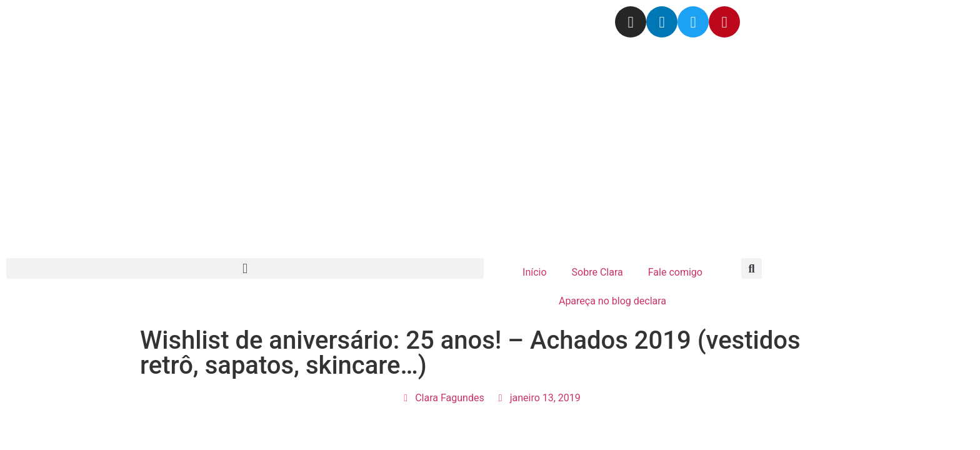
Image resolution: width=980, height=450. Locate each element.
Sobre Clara (597, 272)
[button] (245, 268)
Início (535, 272)
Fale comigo (675, 272)
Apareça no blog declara (612, 301)
